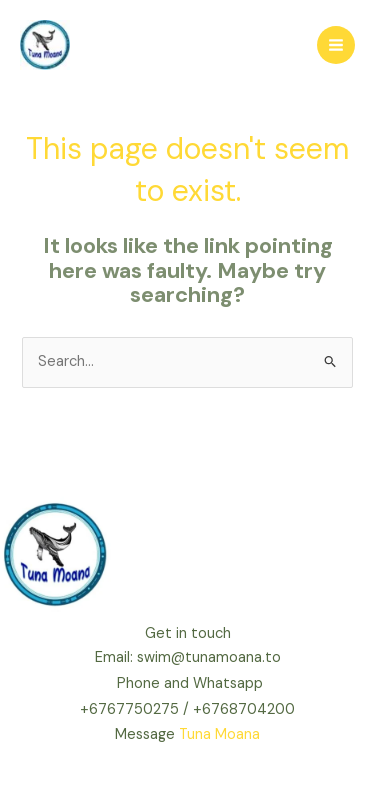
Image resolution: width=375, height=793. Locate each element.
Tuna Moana (219, 734)
